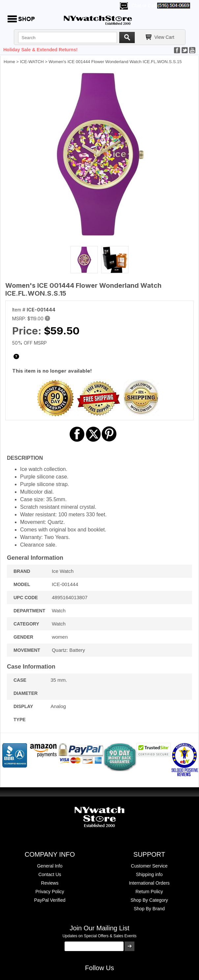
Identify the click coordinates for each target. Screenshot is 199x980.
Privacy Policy (50, 892)
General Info (50, 866)
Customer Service (149, 866)
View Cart (164, 37)
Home (9, 62)
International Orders (149, 883)
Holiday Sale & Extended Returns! (41, 50)
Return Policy (149, 892)
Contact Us (50, 874)
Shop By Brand (149, 909)
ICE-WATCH (32, 62)
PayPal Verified (50, 900)
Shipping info (149, 874)
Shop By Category (149, 900)
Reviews (50, 883)
